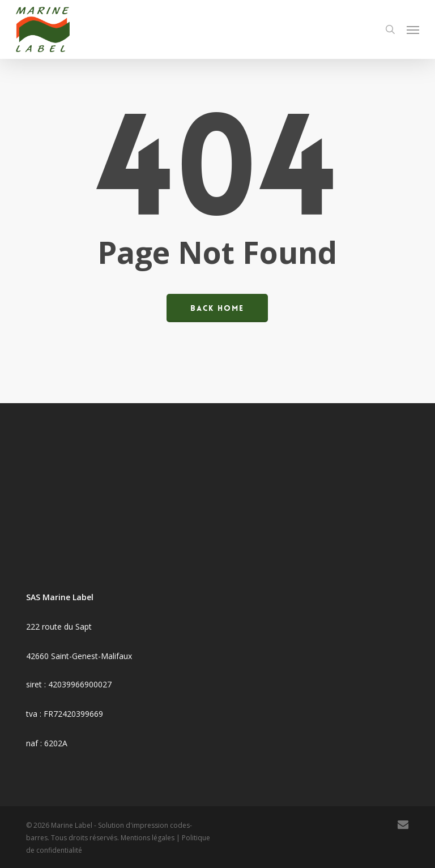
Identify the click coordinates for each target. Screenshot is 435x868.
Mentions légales (148, 838)
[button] (413, 29)
